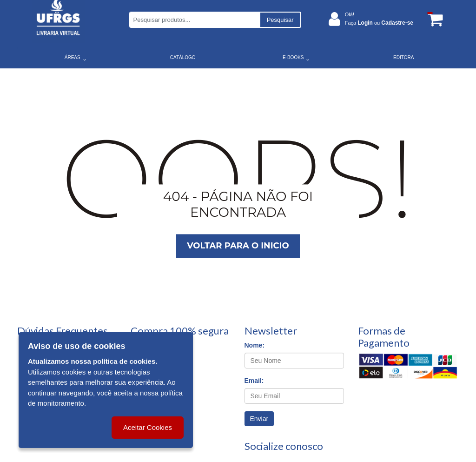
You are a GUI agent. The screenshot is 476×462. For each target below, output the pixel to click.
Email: (254, 381)
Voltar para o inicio (238, 246)
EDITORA (403, 57)
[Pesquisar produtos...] (195, 20)
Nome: (255, 345)
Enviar (259, 419)
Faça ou (379, 23)
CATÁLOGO (183, 57)
